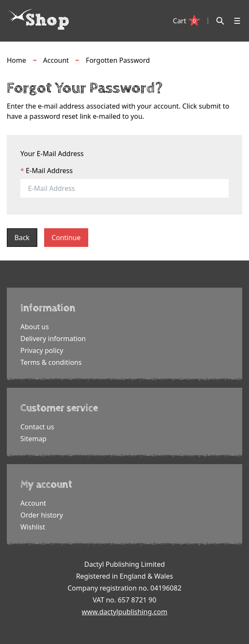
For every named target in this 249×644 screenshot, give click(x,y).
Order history (42, 515)
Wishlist (33, 527)
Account (56, 60)
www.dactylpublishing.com (125, 612)
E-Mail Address (49, 171)
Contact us (37, 427)
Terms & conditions (51, 362)
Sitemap (34, 439)
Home (17, 60)
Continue (66, 238)
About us (35, 327)
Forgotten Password (118, 60)
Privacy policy (42, 350)
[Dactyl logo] (39, 20)
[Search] (220, 21)
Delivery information (53, 339)
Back (22, 238)
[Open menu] (237, 21)
